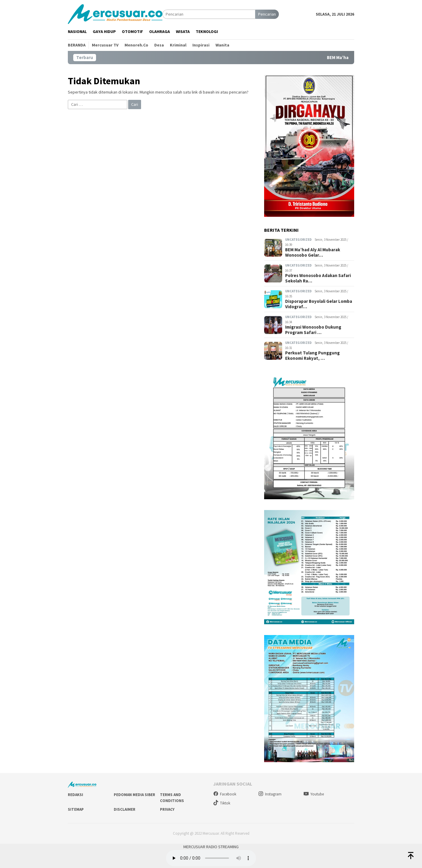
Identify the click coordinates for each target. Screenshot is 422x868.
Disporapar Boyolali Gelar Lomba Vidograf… (319, 304)
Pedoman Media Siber (134, 795)
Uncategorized (298, 240)
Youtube (314, 794)
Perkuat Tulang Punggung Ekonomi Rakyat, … (312, 356)
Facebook (225, 794)
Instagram (270, 794)
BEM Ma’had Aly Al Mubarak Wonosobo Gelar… (313, 252)
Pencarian (267, 14)
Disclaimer (125, 809)
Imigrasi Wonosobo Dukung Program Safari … (313, 330)
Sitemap (76, 809)
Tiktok (222, 803)
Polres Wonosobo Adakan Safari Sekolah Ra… (318, 278)
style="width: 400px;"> (211, 858)
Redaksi (75, 795)
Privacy (167, 809)
